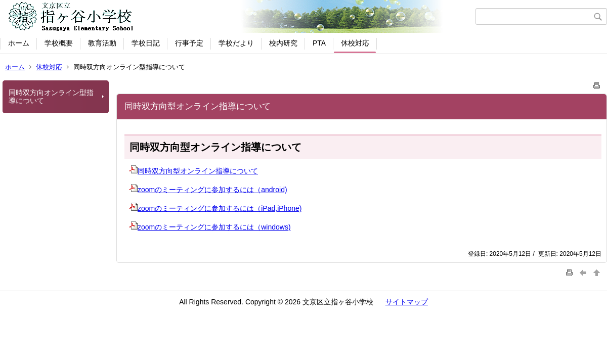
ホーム (19, 43)
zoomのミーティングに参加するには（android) (208, 190)
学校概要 (59, 43)
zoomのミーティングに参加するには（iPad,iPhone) (215, 208)
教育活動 (102, 43)
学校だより (236, 43)
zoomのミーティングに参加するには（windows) (210, 227)
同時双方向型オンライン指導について (194, 171)
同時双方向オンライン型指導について (51, 97)
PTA (319, 43)
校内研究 (283, 43)
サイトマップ (407, 302)
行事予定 (189, 43)
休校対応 (355, 43)
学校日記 (146, 43)
